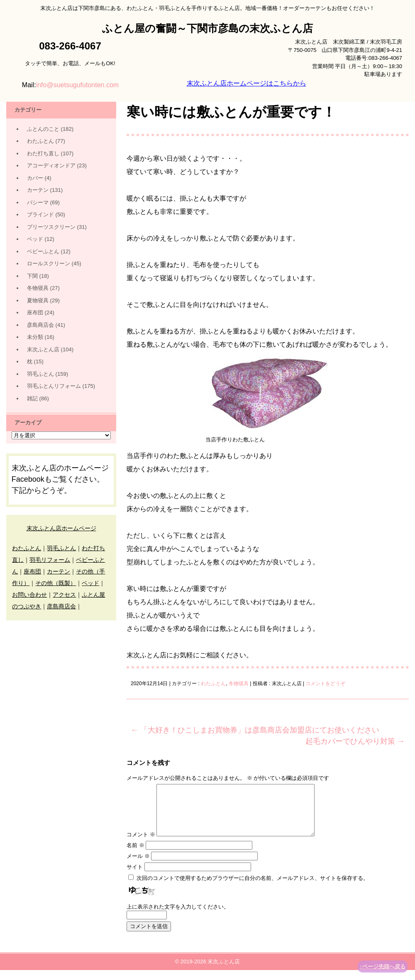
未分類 (35, 337)
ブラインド (40, 214)
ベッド (35, 239)
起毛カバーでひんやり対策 (355, 741)
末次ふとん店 (43, 349)
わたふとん (213, 684)
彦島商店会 (40, 325)
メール (138, 866)
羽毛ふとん (40, 374)
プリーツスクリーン (51, 227)
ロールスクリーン (49, 263)
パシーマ (38, 202)
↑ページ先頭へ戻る (383, 967)
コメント (141, 844)
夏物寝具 (38, 300)
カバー (35, 178)
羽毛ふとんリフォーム (54, 386)
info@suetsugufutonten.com (77, 85)
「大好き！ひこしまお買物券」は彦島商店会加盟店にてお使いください (255, 730)
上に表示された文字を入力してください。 (178, 917)
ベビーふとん (43, 251)
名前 (135, 855)
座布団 (35, 312)
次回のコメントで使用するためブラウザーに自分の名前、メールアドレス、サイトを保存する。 (253, 888)
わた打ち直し (43, 153)
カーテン (38, 190)
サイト (135, 877)
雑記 (32, 398)
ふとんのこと (43, 129)
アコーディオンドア (51, 165)
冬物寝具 (239, 684)
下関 (32, 276)
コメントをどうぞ (325, 684)
